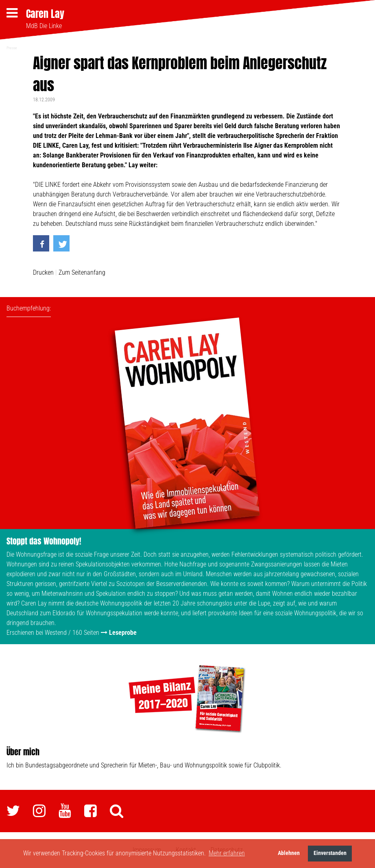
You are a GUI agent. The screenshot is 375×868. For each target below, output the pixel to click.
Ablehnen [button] (289, 853)
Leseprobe (123, 633)
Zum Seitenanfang (82, 272)
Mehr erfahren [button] (227, 853)
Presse (12, 48)
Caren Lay (45, 14)
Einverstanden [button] (330, 853)
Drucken (43, 272)
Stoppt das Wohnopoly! (44, 541)
